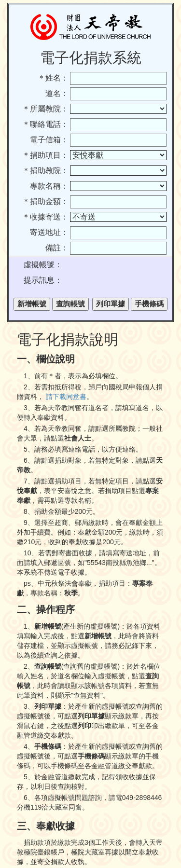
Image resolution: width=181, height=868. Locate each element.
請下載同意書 (66, 397)
